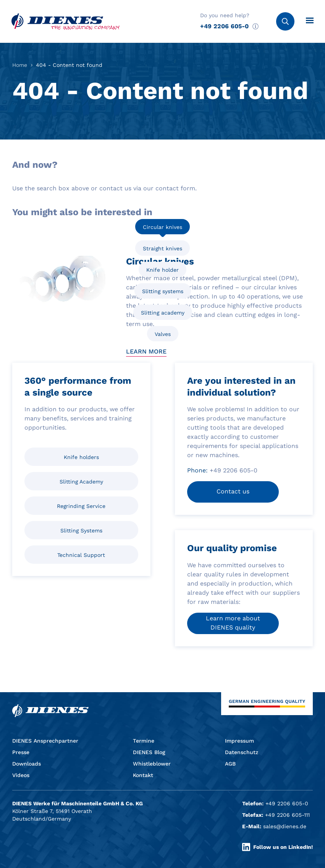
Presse (21, 752)
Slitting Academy (81, 482)
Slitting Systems (81, 531)
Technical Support (81, 555)
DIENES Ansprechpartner (45, 741)
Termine (144, 741)
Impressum (239, 741)
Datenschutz (242, 752)
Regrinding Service (81, 506)
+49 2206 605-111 (287, 815)
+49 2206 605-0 (224, 26)
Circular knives (162, 227)
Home (20, 65)
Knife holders (81, 457)
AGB (230, 764)
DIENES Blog (149, 752)
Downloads (27, 764)
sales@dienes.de (285, 826)
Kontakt (143, 775)
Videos (21, 775)
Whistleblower (152, 764)
